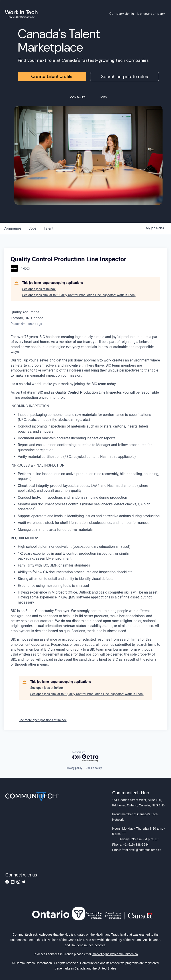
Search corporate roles (125, 77)
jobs (33, 228)
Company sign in (122, 14)
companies (13, 228)
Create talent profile (52, 76)
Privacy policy (74, 768)
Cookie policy (94, 768)
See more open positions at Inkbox (43, 720)
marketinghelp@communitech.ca (115, 954)
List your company (151, 14)
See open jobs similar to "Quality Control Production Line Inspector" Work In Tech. (79, 295)
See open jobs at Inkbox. (39, 289)
